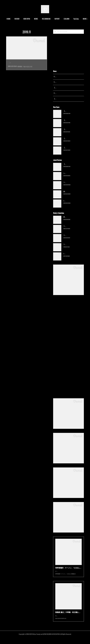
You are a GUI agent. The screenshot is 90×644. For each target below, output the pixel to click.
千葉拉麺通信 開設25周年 (62, 77)
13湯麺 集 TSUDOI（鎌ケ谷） (73, 203)
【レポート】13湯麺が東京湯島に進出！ (67, 88)
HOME (16, 19)
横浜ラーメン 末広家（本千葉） (74, 220)
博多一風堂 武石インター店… (25, 62)
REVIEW (24, 19)
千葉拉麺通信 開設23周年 (62, 93)
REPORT (65, 19)
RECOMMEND (54, 19)
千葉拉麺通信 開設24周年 (62, 82)
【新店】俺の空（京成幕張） (73, 114)
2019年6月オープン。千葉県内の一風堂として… (26, 67)
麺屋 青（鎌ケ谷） (69, 194)
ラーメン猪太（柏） (70, 247)
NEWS (43, 19)
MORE (73, 19)
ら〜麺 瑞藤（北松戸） (71, 176)
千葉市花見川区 (27, 71)
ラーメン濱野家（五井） (71, 238)
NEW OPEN (34, 19)
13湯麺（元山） (68, 256)
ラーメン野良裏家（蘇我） (72, 185)
